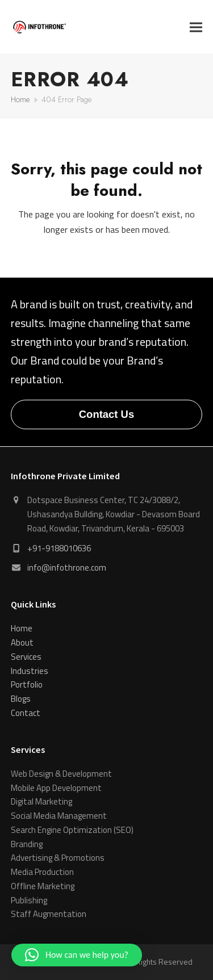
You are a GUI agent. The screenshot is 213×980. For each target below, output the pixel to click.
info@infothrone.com (67, 568)
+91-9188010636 (59, 548)
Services (26, 657)
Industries (30, 671)
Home (22, 628)
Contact (26, 713)
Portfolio (27, 684)
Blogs (21, 699)
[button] (196, 27)
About (22, 642)
